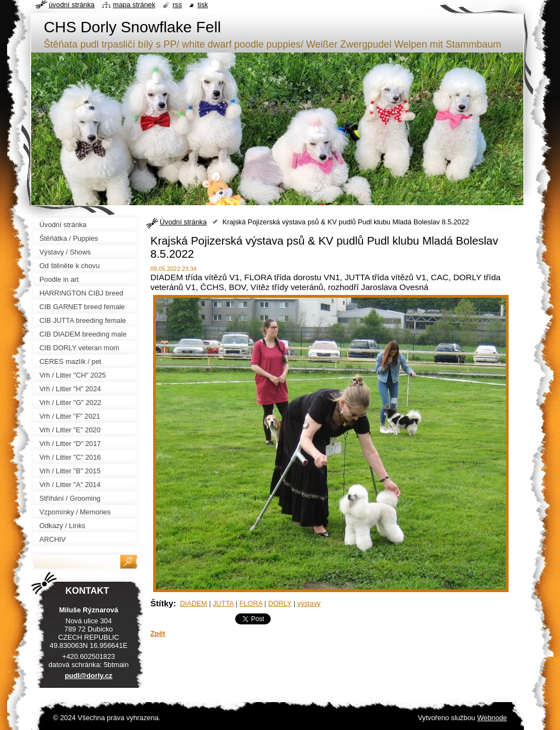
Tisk (203, 5)
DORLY (280, 603)
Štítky (162, 603)
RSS (177, 5)
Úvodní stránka (183, 222)
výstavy (309, 603)
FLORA (251, 603)
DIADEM (194, 603)
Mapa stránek (135, 5)
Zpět (158, 633)
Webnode (492, 718)
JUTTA (223, 603)
